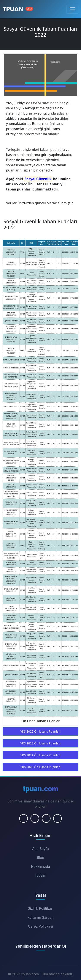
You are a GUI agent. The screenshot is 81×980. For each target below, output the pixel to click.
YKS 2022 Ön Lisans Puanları (41, 731)
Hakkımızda (41, 867)
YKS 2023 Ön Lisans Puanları (41, 743)
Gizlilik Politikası (40, 908)
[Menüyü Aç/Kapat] (72, 9)
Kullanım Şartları (41, 917)
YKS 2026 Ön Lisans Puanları (41, 767)
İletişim (40, 875)
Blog (41, 857)
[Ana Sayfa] (18, 9)
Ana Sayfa (40, 849)
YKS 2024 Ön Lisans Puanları (41, 755)
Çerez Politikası (41, 926)
